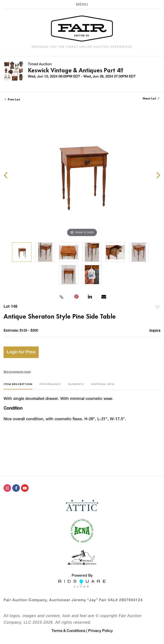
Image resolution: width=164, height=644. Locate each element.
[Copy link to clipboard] (61, 297)
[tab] (18, 386)
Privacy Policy (100, 631)
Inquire (155, 330)
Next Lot (151, 98)
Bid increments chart (17, 372)
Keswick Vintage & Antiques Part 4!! (76, 70)
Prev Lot (12, 99)
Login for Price (21, 352)
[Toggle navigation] (82, 4)
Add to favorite (158, 307)
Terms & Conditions (68, 631)
